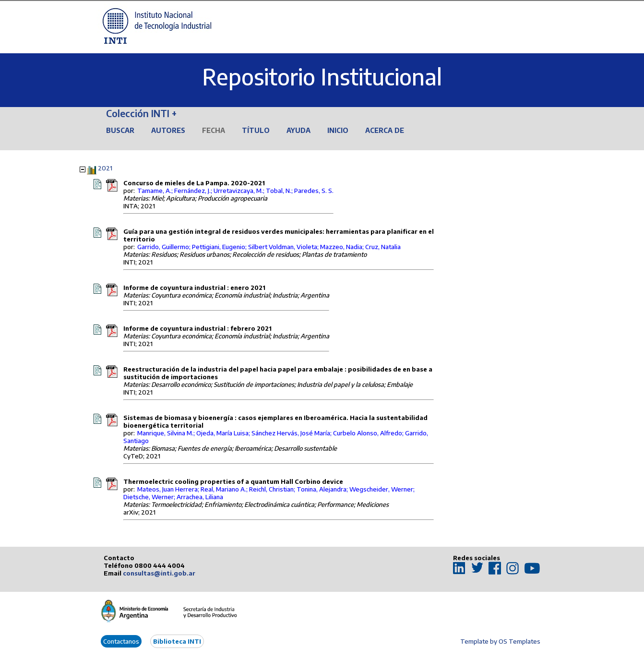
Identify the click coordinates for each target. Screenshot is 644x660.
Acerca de (385, 130)
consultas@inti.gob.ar (159, 573)
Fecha (214, 130)
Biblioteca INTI (177, 641)
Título (256, 130)
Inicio (338, 130)
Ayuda (298, 130)
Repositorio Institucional (322, 77)
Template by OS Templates (500, 641)
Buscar (120, 130)
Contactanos (121, 641)
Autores (168, 130)
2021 (105, 168)
